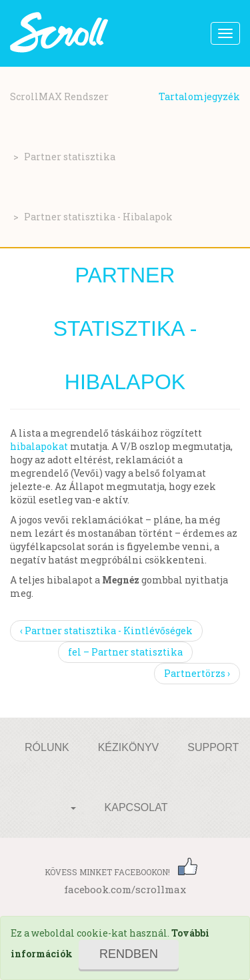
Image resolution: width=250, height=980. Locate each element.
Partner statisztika (70, 157)
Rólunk (47, 747)
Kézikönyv (129, 747)
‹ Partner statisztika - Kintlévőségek (106, 631)
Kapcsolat (136, 807)
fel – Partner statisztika (125, 652)
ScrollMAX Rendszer (59, 96)
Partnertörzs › (197, 673)
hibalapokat (39, 446)
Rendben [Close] (129, 954)
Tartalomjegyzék (199, 96)
